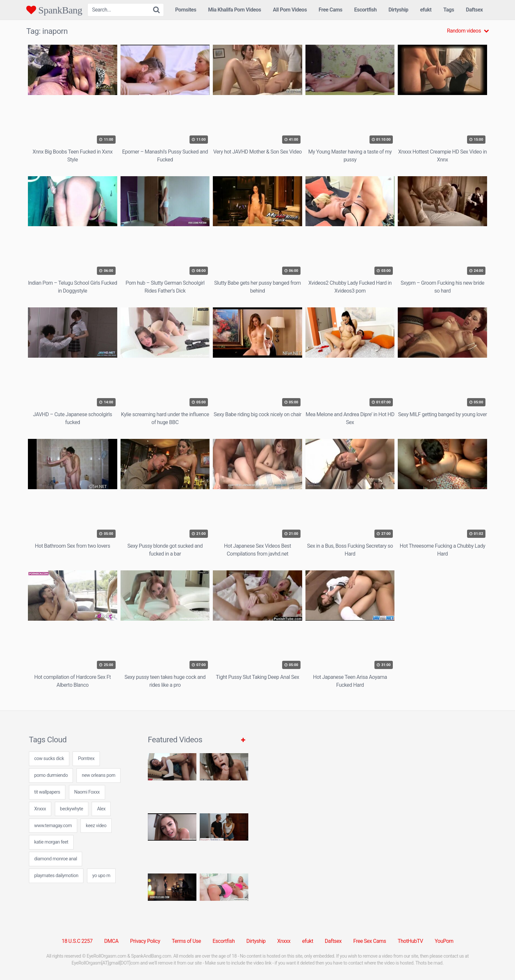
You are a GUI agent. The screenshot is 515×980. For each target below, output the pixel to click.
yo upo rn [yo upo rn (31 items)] (101, 876)
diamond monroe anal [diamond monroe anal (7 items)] (56, 859)
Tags (449, 10)
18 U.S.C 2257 (77, 941)
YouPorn (444, 941)
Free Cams (330, 10)
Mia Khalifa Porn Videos (234, 10)
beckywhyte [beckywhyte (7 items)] (72, 809)
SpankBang (54, 10)
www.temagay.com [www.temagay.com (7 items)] (53, 826)
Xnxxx (284, 941)
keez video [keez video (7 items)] (96, 826)
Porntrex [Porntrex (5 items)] (86, 759)
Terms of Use (186, 941)
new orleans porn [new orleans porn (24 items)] (99, 775)
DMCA (111, 941)
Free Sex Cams (370, 941)
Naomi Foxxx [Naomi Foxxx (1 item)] (87, 792)
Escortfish (365, 10)
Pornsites (186, 10)
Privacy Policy (145, 941)
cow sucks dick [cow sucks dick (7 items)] (49, 759)
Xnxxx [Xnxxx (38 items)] (40, 809)
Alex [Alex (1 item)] (101, 809)
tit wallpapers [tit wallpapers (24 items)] (47, 792)
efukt (426, 10)
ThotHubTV (410, 941)
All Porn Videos (290, 10)
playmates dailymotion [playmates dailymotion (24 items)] (56, 876)
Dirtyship (398, 10)
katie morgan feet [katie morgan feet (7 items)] (51, 842)
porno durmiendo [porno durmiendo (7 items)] (51, 775)
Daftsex (474, 10)
